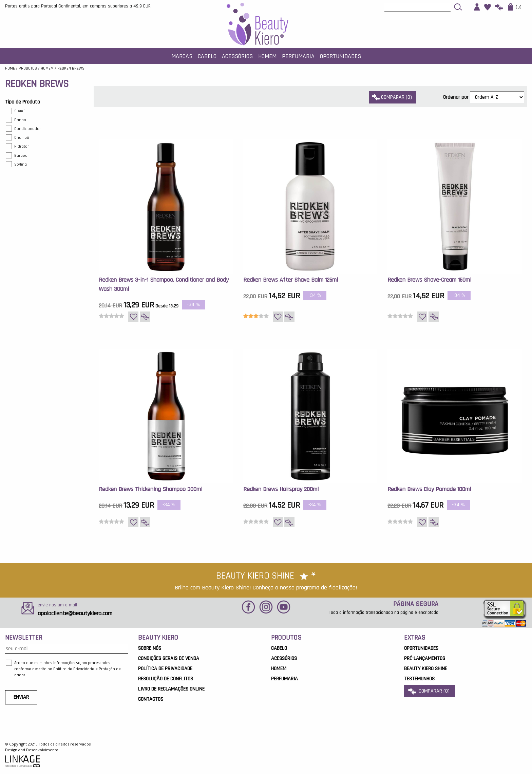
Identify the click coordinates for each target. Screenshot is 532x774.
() (515, 7)
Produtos (28, 68)
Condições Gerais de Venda (169, 658)
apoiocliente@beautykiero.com (75, 613)
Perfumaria (284, 679)
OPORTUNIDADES (421, 648)
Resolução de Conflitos (166, 679)
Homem (47, 68)
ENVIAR (21, 697)
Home (10, 68)
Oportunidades (340, 56)
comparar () (393, 97)
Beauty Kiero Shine (426, 669)
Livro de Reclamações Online (171, 689)
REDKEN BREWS (71, 68)
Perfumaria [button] (298, 56)
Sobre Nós (150, 648)
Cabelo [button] (207, 56)
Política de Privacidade (165, 669)
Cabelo (279, 648)
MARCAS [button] (182, 56)
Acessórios (284, 658)
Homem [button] (267, 56)
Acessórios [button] (237, 56)
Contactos (151, 699)
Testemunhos (419, 679)
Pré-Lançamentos (425, 658)
